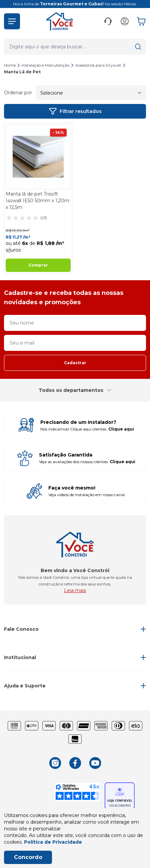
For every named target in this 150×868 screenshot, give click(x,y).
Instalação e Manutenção (48, 65)
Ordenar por (18, 93)
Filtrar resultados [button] (75, 111)
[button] (12, 21)
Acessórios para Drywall (100, 65)
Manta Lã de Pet (22, 72)
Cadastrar (75, 363)
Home (10, 65)
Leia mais (75, 590)
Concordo (28, 857)
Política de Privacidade (53, 842)
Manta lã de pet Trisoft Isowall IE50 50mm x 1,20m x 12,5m (37, 201)
